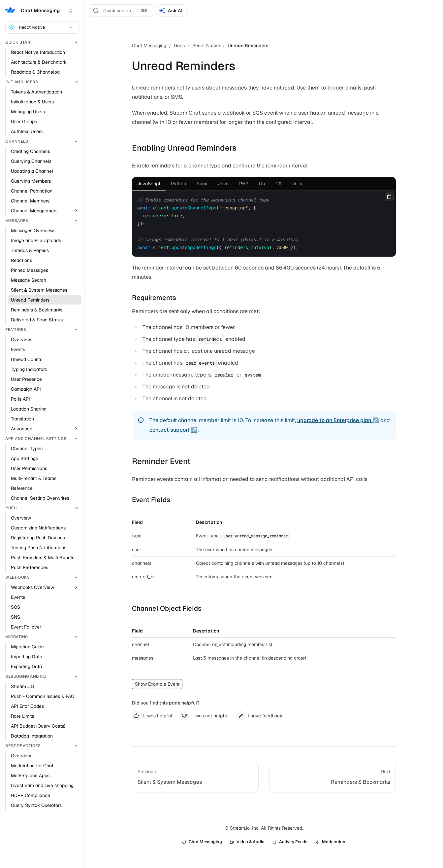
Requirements (154, 298)
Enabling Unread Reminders (184, 148)
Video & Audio (247, 842)
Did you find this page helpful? (166, 703)
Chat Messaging (149, 46)
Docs (179, 46)
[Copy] (389, 197)
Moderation (330, 842)
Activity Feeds (290, 842)
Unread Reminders (248, 46)
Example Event (164, 684)
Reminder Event (161, 461)
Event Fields (151, 500)
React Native (41, 27)
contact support (170, 430)
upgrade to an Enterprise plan (334, 420)
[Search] (121, 11)
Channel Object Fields (167, 608)
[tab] (149, 184)
